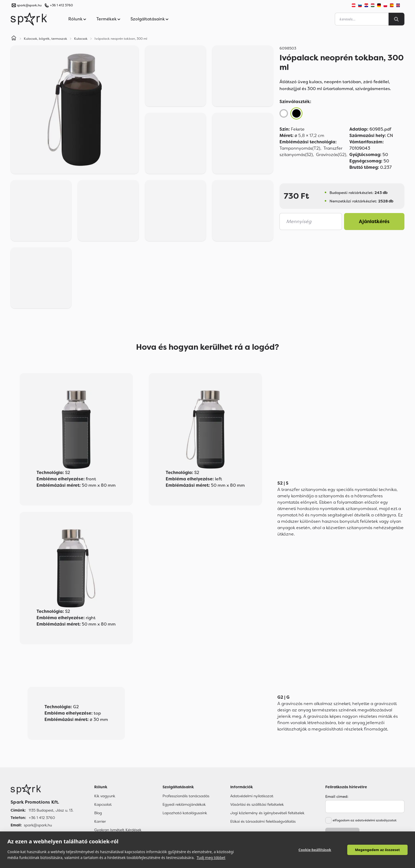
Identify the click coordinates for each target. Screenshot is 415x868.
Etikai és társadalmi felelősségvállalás (263, 821)
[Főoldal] (42, 790)
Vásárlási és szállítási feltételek (257, 804)
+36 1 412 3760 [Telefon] (42, 818)
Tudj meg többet (211, 858)
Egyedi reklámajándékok (184, 804)
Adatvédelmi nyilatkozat (252, 796)
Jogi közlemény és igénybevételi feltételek (267, 813)
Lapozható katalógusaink (185, 813)
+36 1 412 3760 (61, 5)
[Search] (396, 19)
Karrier (100, 821)
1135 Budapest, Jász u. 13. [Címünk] (51, 810)
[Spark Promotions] (29, 19)
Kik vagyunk (105, 796)
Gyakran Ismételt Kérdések (118, 830)
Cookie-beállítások (315, 850)
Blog (98, 813)
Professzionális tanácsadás (186, 796)
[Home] (14, 39)
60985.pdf (370, 129)
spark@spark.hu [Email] (38, 825)
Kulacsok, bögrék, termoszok (46, 39)
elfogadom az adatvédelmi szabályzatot (365, 820)
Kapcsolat (103, 804)
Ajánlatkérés (374, 222)
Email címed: (337, 796)
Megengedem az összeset (377, 850)
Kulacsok (81, 39)
